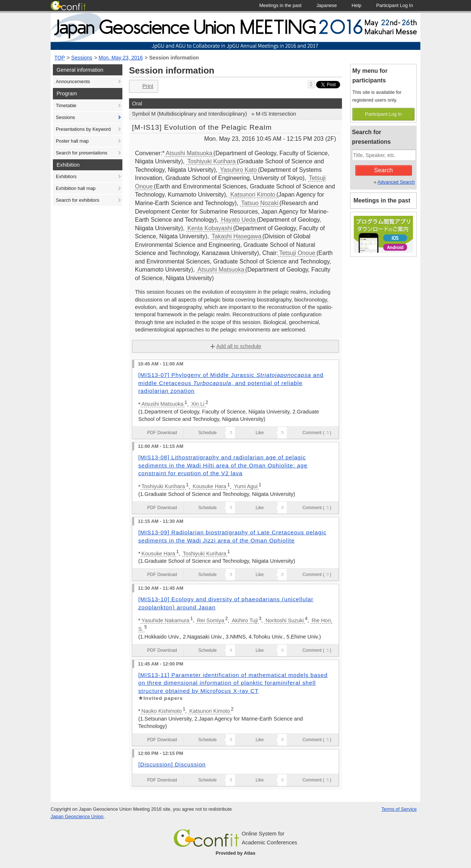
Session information (174, 58)
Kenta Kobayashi (210, 228)
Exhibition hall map (76, 188)
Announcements (73, 81)
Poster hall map (72, 141)
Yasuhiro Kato (238, 170)
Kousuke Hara (209, 486)
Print (143, 86)
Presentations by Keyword (83, 129)
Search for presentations (82, 153)
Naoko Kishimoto (162, 711)
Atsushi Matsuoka (189, 153)
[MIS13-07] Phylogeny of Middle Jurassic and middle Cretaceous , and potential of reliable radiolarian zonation (231, 383)
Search (384, 170)
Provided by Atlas (235, 853)
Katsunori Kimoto (253, 195)
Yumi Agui (246, 486)
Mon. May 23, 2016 (121, 58)
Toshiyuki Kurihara (212, 161)
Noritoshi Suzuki (285, 620)
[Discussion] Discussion (172, 764)
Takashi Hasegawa (237, 236)
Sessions (82, 58)
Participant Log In (383, 114)
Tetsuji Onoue (297, 253)
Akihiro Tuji (245, 620)
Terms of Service (399, 809)
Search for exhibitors (77, 200)
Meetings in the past (382, 200)
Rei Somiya (211, 620)
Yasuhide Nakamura (165, 620)
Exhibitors (66, 176)
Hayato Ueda (238, 220)
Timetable (66, 105)
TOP (60, 58)
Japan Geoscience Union (77, 816)
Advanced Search (396, 182)
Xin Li (198, 404)
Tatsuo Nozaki (260, 203)
